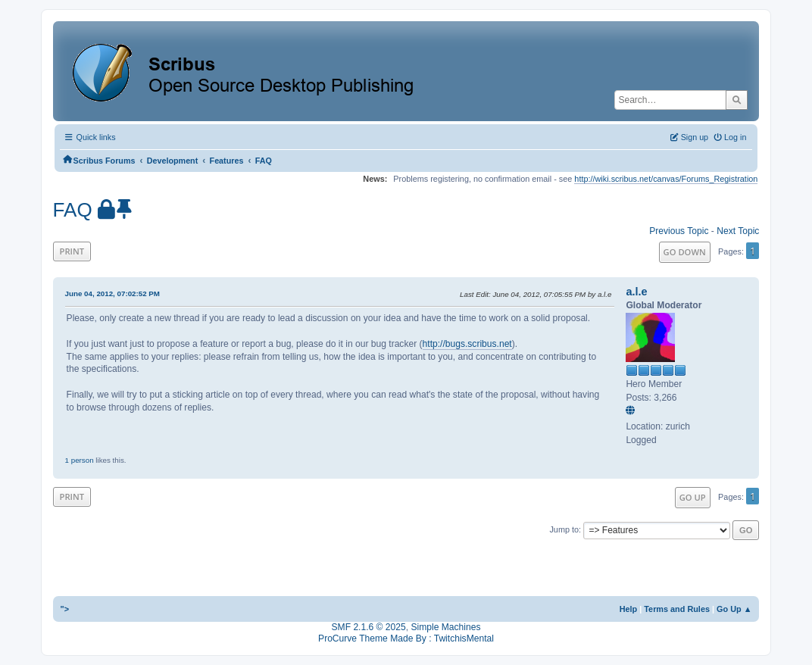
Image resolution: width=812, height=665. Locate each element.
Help (629, 609)
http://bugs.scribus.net (467, 344)
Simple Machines (445, 627)
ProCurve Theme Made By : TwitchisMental (406, 638)
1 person (80, 460)
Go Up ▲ (734, 609)
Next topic (738, 231)
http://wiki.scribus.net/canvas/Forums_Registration (666, 179)
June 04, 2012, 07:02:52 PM (112, 293)
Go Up (693, 497)
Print (72, 251)
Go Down (685, 252)
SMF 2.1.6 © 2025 (369, 627)
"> (65, 609)
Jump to (564, 529)
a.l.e (636, 292)
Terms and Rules (677, 609)
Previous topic (679, 231)
